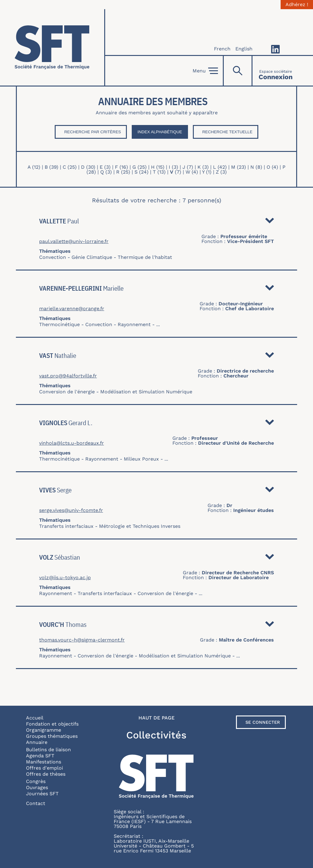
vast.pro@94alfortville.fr (68, 376)
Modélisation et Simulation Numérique (146, 392)
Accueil (35, 718)
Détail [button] (270, 222)
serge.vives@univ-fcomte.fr (71, 510)
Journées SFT (42, 794)
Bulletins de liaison (48, 750)
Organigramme (44, 730)
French (222, 49)
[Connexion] (276, 71)
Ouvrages (37, 787)
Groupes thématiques (52, 736)
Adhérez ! (297, 5)
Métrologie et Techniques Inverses (140, 526)
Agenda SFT (40, 756)
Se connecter (263, 722)
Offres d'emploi (44, 768)
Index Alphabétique (160, 132)
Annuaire (37, 742)
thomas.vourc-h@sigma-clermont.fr (82, 640)
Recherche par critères (93, 132)
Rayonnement (134, 324)
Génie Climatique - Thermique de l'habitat (122, 257)
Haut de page (156, 718)
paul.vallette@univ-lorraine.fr (74, 241)
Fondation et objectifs (52, 724)
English (244, 49)
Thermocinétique (59, 324)
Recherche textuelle (227, 132)
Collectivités (156, 735)
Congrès (36, 781)
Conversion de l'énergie (67, 392)
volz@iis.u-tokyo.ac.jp (65, 578)
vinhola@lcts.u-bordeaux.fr (72, 443)
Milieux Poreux (141, 459)
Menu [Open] (205, 71)
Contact (36, 803)
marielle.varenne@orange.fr (72, 309)
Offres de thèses (46, 774)
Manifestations (44, 762)
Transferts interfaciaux (66, 526)
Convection (53, 257)
